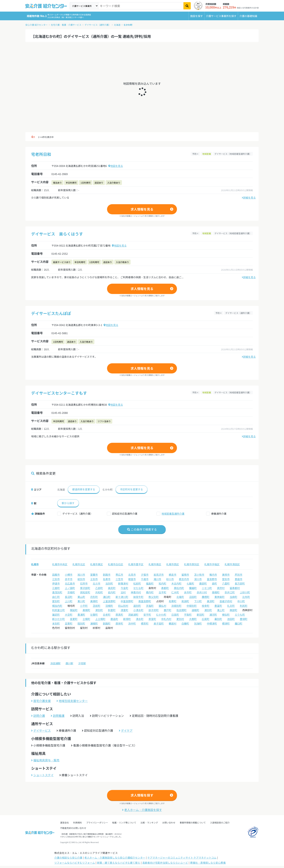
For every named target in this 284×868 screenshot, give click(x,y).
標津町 (226, 623)
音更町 (74, 619)
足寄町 (69, 623)
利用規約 (78, 822)
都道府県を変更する (84, 489)
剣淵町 (185, 601)
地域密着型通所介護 (173, 514)
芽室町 (152, 619)
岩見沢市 (159, 575)
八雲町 (226, 583)
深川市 (198, 579)
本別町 (56, 623)
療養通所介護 (219, 514)
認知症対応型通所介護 (125, 514)
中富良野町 (127, 601)
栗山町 (81, 597)
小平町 (84, 606)
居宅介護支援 (41, 701)
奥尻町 (112, 588)
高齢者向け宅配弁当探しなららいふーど (165, 863)
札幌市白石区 (116, 564)
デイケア (126, 730)
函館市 (56, 575)
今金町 (124, 588)
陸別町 (81, 623)
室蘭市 (94, 575)
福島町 (150, 583)
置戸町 (168, 610)
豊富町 (218, 606)
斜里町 (112, 610)
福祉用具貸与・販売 (45, 760)
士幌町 (86, 619)
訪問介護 (38, 716)
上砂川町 (245, 592)
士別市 (94, 579)
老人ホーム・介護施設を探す (142, 810)
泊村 (123, 592)
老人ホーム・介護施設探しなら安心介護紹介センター (115, 858)
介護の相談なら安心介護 (68, 858)
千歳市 (145, 579)
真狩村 (221, 588)
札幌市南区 (155, 564)
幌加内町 (57, 606)
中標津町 (212, 623)
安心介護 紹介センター (36, 25)
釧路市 (107, 575)
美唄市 (226, 575)
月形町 (94, 597)
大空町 (69, 615)
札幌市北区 (79, 564)
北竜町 (180, 597)
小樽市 (69, 575)
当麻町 (233, 597)
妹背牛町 (138, 597)
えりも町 (240, 615)
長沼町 (69, 597)
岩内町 (112, 592)
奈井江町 (230, 592)
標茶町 (145, 623)
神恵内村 (136, 592)
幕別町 (218, 619)
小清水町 (138, 610)
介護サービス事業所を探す (221, 16)
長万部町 (240, 583)
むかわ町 (128, 25)
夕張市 (145, 575)
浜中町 (132, 623)
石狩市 (84, 583)
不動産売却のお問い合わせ (73, 828)
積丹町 (150, 592)
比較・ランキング (149, 822)
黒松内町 (179, 588)
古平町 (162, 592)
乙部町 (99, 588)
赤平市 (69, 579)
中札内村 (166, 619)
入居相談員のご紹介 (220, 822)
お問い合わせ (169, 822)
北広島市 (70, 583)
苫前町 (97, 606)
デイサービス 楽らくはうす (57, 234)
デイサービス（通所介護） (98, 25)
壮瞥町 (94, 615)
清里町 (124, 610)
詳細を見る (249, 197)
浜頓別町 (176, 606)
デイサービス (41, 730)
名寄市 (107, 579)
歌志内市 (184, 579)
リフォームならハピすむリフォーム (75, 863)
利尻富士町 (59, 610)
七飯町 (190, 583)
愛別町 (56, 601)
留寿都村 (235, 588)
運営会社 (64, 822)
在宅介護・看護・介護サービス (66, 25)
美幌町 (86, 610)
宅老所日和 (41, 154)
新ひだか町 (59, 619)
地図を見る (116, 166)
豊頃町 (244, 619)
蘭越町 (193, 588)
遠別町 (137, 606)
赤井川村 (202, 592)
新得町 (127, 619)
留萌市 (185, 575)
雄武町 (56, 615)
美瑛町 (94, 601)
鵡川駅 (69, 663)
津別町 (99, 610)
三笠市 (119, 579)
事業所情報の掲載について (193, 822)
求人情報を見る (142, 209)
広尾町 (206, 619)
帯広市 (119, 575)
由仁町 (56, 597)
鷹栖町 (206, 597)
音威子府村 (226, 601)
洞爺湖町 (133, 615)
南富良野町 (145, 601)
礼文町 (231, 606)
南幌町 (216, 592)
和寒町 (173, 601)
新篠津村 (123, 583)
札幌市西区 (173, 564)
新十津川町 (122, 597)
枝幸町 (206, 606)
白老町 (107, 615)
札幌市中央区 (60, 564)
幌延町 (74, 610)
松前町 (137, 583)
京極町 (71, 592)
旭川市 (81, 575)
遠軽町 (195, 610)
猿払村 (162, 606)
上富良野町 (109, 601)
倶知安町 (85, 592)
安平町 (147, 615)
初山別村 (123, 606)
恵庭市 (239, 579)
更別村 (180, 619)
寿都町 (165, 588)
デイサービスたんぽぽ (51, 313)
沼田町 (193, 597)
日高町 (175, 615)
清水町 (140, 619)
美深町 (211, 601)
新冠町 (201, 615)
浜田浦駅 (55, 663)
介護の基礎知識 (248, 16)
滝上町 (221, 610)
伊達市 (56, 583)
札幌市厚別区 (192, 564)
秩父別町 (154, 597)
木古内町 (176, 583)
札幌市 (35, 564)
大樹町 (193, 619)
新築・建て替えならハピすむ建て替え (119, 863)
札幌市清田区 (232, 564)
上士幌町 (100, 619)
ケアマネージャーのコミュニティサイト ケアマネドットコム (182, 858)
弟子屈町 (159, 623)
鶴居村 (173, 623)
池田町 (231, 619)
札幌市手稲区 (212, 564)
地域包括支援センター (72, 701)
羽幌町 (109, 606)
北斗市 (97, 583)
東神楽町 (220, 597)
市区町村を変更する (131, 489)
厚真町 (119, 615)
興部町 (233, 610)
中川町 (241, 601)
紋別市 (81, 579)
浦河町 (213, 615)
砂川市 (170, 579)
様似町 (226, 615)
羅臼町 (239, 623)
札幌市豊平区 (136, 564)
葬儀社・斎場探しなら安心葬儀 (208, 863)
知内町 (162, 583)
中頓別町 (192, 606)
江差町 (56, 588)
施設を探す (197, 16)
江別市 (56, 579)
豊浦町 (81, 615)
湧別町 (208, 610)
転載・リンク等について (124, 822)
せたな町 (138, 588)
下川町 (198, 601)
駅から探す (68, 503)
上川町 (69, 601)
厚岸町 (119, 623)
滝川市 (157, 579)
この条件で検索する (142, 529)
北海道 (117, 25)
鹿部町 (203, 583)
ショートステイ (42, 775)
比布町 (246, 597)
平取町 (188, 615)
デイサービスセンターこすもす (59, 393)
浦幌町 (94, 623)
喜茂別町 (57, 592)
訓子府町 (154, 610)
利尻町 (244, 606)
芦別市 (239, 575)
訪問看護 (58, 716)
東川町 (81, 601)
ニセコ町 (207, 588)
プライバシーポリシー (97, 822)
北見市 (132, 575)
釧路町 (107, 623)
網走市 (173, 575)
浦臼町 (107, 597)
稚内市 (213, 575)
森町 (214, 583)
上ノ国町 (70, 588)
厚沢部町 (85, 588)
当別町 (109, 583)
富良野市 (212, 579)
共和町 (99, 592)
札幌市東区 (97, 564)
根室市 (132, 579)
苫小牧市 (199, 575)
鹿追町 (114, 619)
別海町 (198, 623)
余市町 (188, 592)
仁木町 (175, 592)
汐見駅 (82, 663)
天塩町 (150, 606)
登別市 (226, 579)
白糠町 (185, 623)
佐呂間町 (181, 610)
